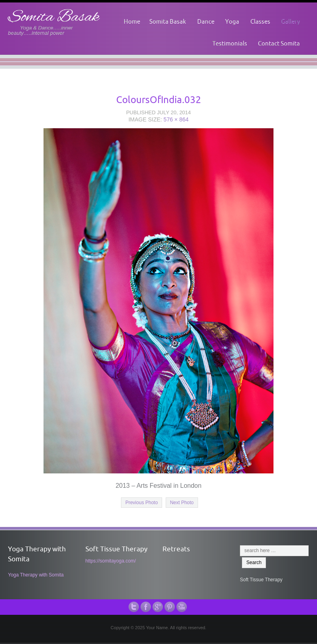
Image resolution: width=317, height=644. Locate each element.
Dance (206, 21)
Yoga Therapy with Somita (36, 575)
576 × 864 (176, 119)
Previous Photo (142, 503)
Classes (260, 21)
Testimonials (230, 43)
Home (132, 21)
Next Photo (182, 503)
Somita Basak (53, 17)
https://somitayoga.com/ (111, 561)
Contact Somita (279, 43)
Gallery (290, 21)
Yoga (232, 21)
